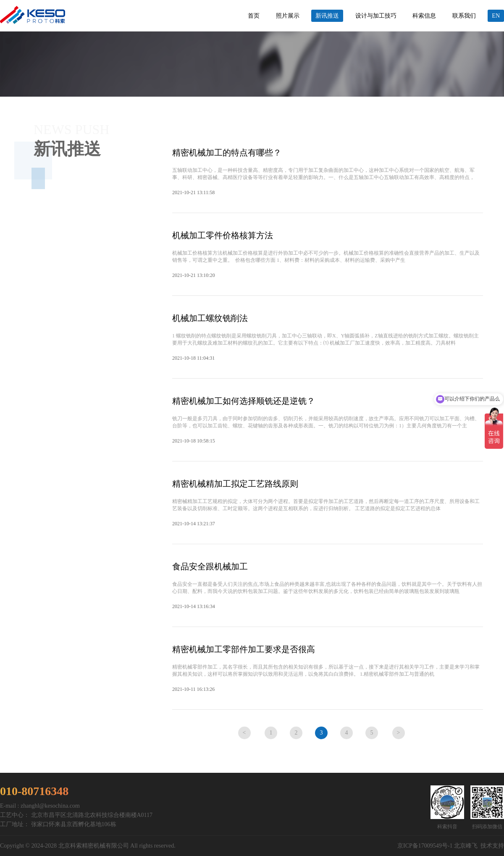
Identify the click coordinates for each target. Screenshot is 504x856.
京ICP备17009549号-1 (425, 846)
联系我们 (464, 16)
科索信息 (424, 16)
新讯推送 (327, 16)
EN (496, 16)
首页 (254, 16)
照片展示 (288, 16)
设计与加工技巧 (376, 16)
